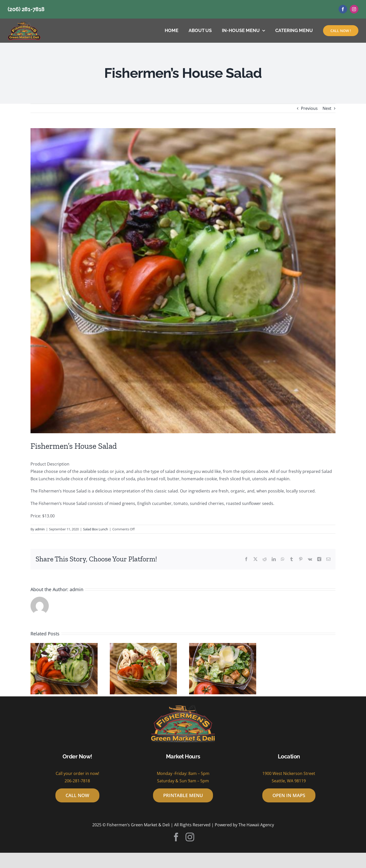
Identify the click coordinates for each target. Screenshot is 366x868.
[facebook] (343, 9)
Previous (309, 108)
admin (40, 529)
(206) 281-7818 (26, 9)
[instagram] (354, 9)
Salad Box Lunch (96, 529)
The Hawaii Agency (256, 825)
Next (327, 108)
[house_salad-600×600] (183, 281)
